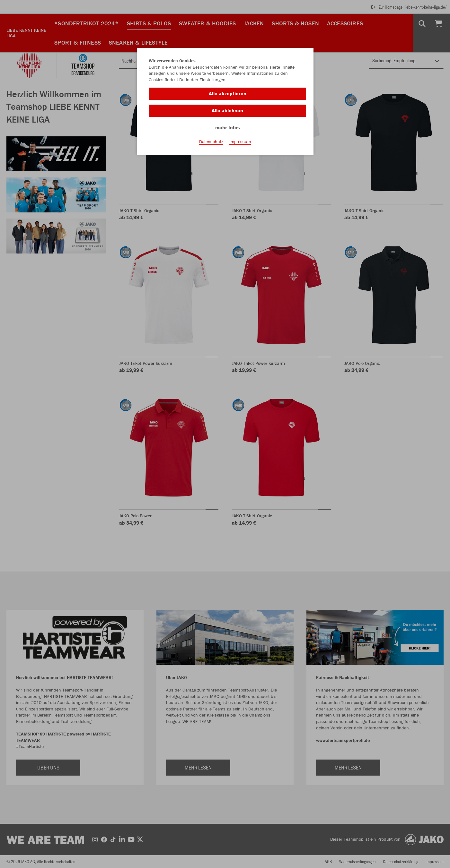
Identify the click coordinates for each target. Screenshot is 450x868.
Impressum (240, 142)
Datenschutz (211, 142)
